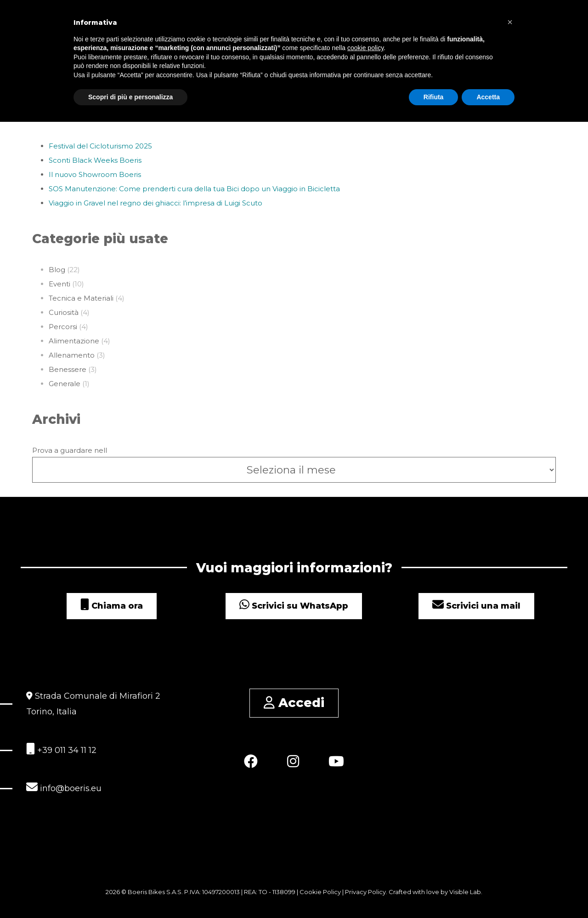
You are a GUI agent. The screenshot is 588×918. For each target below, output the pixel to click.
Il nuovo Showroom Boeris (95, 174)
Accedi (294, 703)
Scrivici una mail (476, 606)
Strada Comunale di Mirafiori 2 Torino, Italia (93, 704)
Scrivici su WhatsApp (294, 606)
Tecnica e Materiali (81, 298)
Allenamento (72, 355)
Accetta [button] (488, 97)
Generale (65, 384)
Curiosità (64, 312)
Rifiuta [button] (434, 97)
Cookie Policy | (322, 892)
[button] (510, 22)
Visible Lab (465, 892)
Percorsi (63, 327)
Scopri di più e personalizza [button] (130, 97)
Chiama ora (112, 606)
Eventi (59, 284)
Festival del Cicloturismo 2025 (100, 146)
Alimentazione (74, 341)
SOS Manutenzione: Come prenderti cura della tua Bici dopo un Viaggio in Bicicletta (194, 189)
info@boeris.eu (64, 787)
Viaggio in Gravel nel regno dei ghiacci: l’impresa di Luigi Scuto (155, 203)
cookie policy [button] (365, 48)
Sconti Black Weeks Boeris (95, 160)
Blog (57, 270)
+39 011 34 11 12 (61, 749)
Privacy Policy (365, 892)
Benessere (68, 369)
